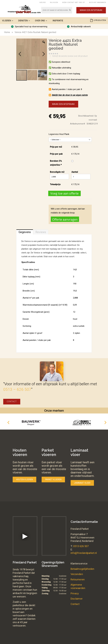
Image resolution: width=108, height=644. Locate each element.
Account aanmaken (98, 2)
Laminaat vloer (82, 483)
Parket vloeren (53, 480)
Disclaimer (77, 599)
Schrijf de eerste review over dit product (70, 56)
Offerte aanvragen (65, 220)
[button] (44, 44)
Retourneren (78, 579)
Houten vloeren (24, 480)
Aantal (75, 172)
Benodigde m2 (57, 172)
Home (7, 32)
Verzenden (77, 574)
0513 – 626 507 (17, 389)
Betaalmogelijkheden (82, 569)
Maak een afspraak (91, 10)
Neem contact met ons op (73, 2)
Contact (12, 401)
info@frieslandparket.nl (84, 553)
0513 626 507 (81, 546)
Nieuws (43, 2)
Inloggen (54, 2)
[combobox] (57, 10)
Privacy (75, 593)
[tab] (25, 231)
